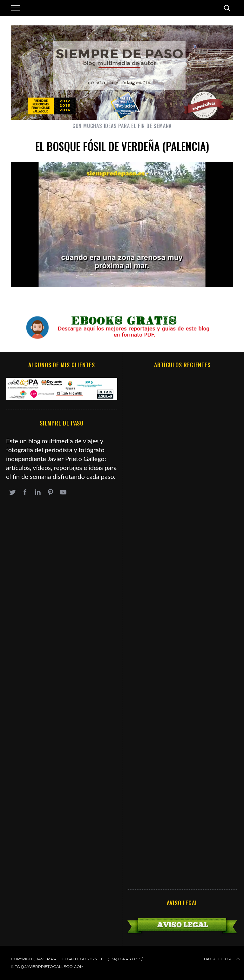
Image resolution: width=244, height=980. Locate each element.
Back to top (223, 959)
